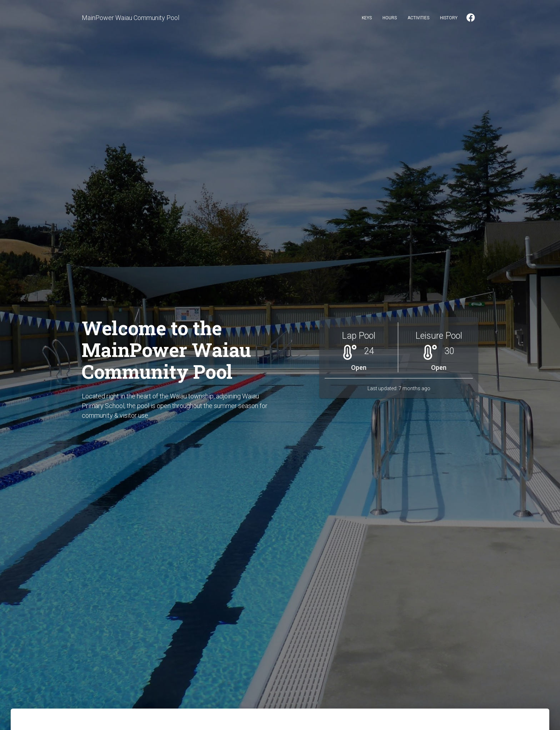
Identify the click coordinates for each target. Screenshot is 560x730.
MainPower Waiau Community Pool (131, 18)
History (449, 18)
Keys (367, 18)
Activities (418, 18)
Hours (390, 18)
